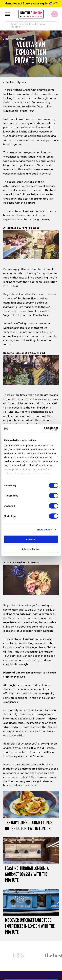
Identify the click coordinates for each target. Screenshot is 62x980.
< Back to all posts (15, 82)
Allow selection (31, 549)
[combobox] (31, 25)
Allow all (31, 539)
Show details (44, 529)
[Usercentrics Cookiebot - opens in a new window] (44, 429)
